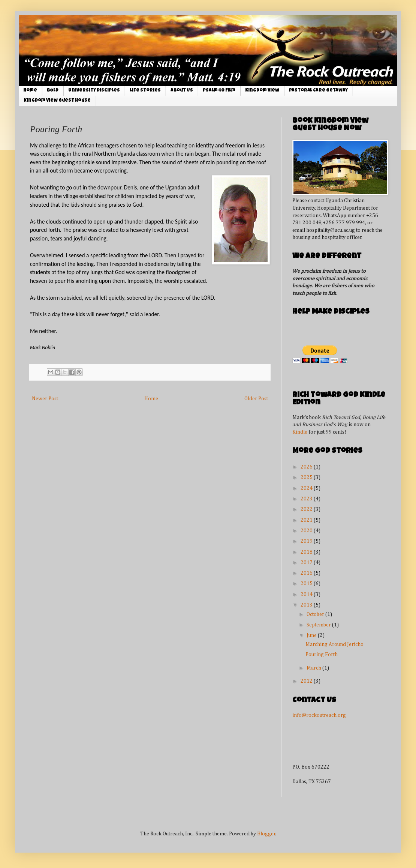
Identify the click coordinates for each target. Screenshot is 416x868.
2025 (307, 478)
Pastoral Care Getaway (318, 91)
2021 (307, 520)
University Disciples (94, 91)
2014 (307, 595)
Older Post (256, 399)
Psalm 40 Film (219, 91)
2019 (307, 541)
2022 (307, 509)
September (319, 625)
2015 (307, 584)
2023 (307, 499)
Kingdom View (262, 91)
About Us (182, 91)
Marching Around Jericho (334, 644)
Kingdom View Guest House (57, 101)
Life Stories (145, 91)
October (316, 614)
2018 (307, 552)
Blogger (266, 834)
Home (30, 91)
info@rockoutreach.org (319, 715)
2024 (307, 488)
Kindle (300, 432)
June (312, 635)
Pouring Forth (322, 655)
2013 (307, 605)
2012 (307, 681)
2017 (307, 563)
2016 (307, 573)
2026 (307, 467)
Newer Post (45, 399)
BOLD (53, 91)
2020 (307, 531)
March (314, 668)
